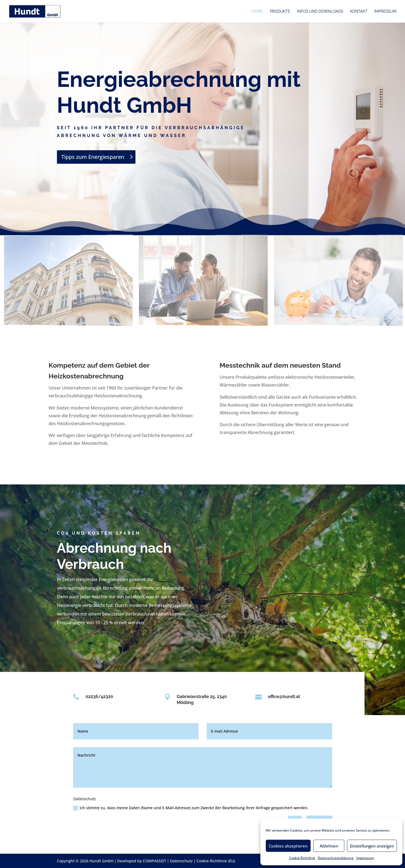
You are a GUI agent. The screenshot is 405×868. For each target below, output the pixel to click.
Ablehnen (329, 846)
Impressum (365, 858)
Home (257, 11)
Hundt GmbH (101, 861)
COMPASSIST (154, 861)
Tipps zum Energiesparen (93, 157)
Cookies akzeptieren (288, 846)
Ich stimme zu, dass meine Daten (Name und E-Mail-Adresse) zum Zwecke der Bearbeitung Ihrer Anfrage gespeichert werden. (191, 808)
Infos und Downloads (320, 11)
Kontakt (359, 11)
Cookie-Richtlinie (302, 858)
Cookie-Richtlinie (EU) (216, 861)
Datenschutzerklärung (336, 858)
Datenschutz (181, 861)
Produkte (280, 11)
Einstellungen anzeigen (372, 846)
